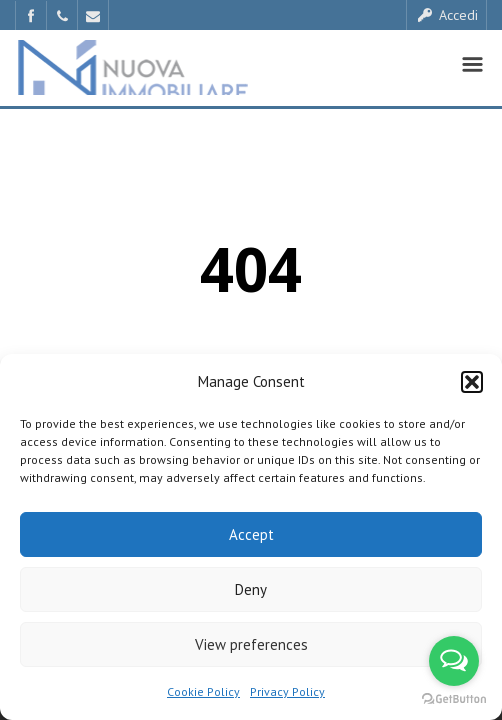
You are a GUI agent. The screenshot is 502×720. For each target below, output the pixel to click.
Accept (251, 534)
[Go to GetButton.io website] (454, 699)
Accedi (446, 15)
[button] (472, 382)
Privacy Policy (287, 691)
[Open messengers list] (454, 661)
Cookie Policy (203, 691)
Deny (251, 589)
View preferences (251, 644)
